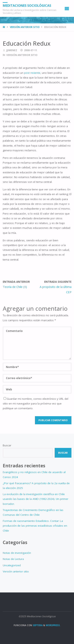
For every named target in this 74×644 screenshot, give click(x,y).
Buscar (7, 445)
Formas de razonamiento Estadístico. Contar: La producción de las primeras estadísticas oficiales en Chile (35, 526)
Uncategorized (12, 565)
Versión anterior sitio (25, 27)
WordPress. (53, 625)
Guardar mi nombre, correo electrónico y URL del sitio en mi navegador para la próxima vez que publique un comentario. (36, 404)
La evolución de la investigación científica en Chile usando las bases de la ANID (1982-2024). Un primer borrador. (36, 499)
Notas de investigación (17, 553)
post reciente (32, 73)
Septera (37, 625)
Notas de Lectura (13, 559)
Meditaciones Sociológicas (27, 6)
